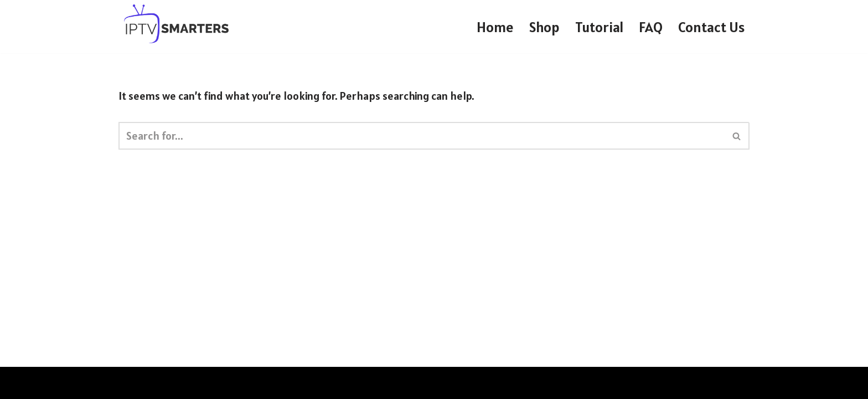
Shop (544, 27)
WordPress (236, 383)
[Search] (422, 136)
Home (495, 27)
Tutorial (599, 27)
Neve (130, 383)
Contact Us (711, 27)
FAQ (651, 27)
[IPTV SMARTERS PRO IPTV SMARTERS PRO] (176, 24)
